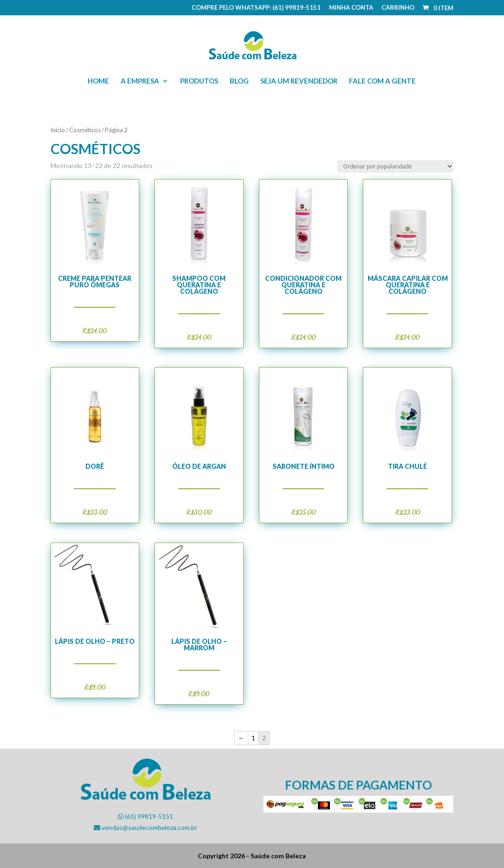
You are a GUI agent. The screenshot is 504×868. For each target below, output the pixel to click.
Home (98, 81)
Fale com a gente (382, 81)
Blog (239, 81)
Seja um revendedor (299, 81)
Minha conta (351, 8)
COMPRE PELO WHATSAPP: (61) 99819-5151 (256, 8)
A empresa (140, 81)
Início (58, 130)
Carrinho (398, 8)
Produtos (199, 81)
